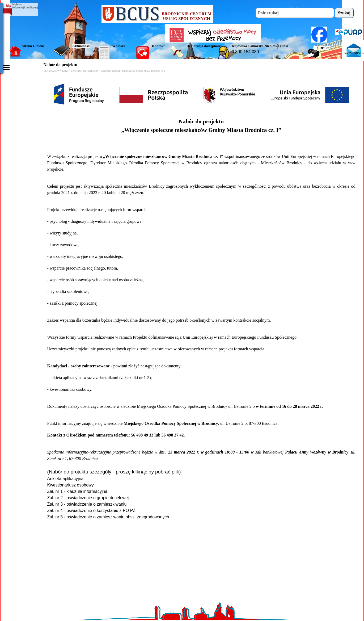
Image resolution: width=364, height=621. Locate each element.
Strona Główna (33, 46)
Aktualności (81, 46)
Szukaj (344, 13)
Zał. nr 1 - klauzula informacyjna (77, 491)
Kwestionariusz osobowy (71, 485)
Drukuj (325, 48)
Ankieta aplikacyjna (65, 479)
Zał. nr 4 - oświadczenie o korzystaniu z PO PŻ (92, 511)
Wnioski (118, 46)
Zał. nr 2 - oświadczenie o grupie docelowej (88, 498)
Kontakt (158, 46)
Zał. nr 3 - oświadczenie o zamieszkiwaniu (87, 504)
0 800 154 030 (245, 52)
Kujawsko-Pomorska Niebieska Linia (260, 46)
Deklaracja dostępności (204, 46)
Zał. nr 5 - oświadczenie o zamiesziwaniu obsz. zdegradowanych (108, 517)
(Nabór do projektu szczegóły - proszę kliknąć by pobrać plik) (114, 472)
